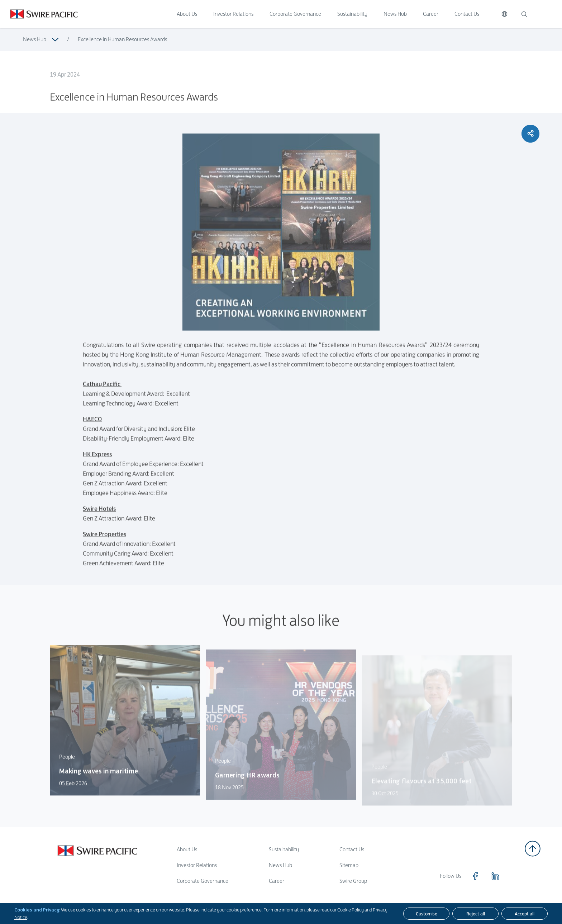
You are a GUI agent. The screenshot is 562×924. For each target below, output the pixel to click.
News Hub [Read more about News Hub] (35, 39)
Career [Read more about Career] (277, 881)
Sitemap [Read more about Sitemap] (349, 865)
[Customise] (426, 914)
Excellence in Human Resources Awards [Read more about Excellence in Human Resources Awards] (122, 39)
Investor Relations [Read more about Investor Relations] (197, 865)
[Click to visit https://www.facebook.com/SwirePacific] (475, 876)
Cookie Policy (351, 910)
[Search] (524, 14)
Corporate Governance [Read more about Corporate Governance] (203, 881)
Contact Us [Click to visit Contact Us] (467, 14)
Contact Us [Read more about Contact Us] (352, 849)
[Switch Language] (504, 14)
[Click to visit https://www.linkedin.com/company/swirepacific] (495, 876)
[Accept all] (525, 914)
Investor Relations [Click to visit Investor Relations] (233, 14)
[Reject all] (475, 914)
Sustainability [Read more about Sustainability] (284, 849)
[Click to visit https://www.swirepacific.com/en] (39, 14)
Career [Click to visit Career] (431, 14)
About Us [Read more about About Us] (187, 849)
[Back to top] (533, 849)
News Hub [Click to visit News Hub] (395, 14)
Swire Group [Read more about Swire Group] (353, 881)
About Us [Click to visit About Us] (187, 14)
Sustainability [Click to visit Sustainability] (352, 14)
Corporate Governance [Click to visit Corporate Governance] (295, 14)
